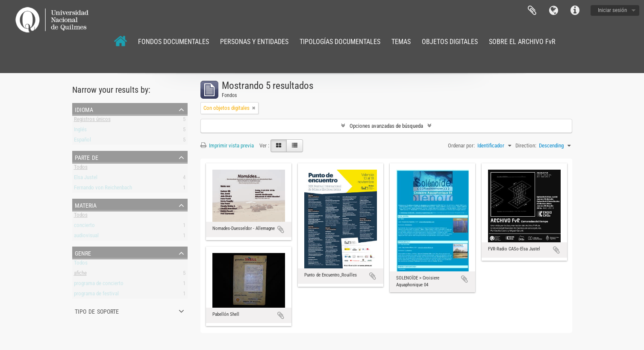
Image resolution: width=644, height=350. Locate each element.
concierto (84, 227)
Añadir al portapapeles (281, 229)
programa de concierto (99, 285)
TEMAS (401, 42)
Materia (86, 205)
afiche (80, 275)
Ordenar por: (461, 146)
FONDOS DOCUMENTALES (173, 42)
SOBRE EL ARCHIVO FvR (522, 42)
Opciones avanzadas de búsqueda (386, 126)
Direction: (526, 146)
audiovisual (86, 237)
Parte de (87, 157)
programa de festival (96, 295)
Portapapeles (532, 11)
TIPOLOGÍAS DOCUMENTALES (340, 42)
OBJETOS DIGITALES (450, 42)
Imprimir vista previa (227, 146)
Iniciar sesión (612, 10)
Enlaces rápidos (575, 11)
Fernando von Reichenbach (103, 189)
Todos (81, 169)
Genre (83, 253)
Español (82, 141)
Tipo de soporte (97, 311)
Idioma (553, 11)
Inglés (80, 131)
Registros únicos (92, 121)
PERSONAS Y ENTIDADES (254, 42)
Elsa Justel (86, 179)
